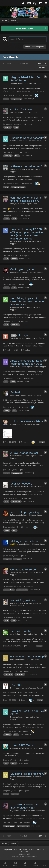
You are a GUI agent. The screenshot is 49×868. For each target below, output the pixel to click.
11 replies (24, 442)
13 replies (24, 791)
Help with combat (21, 631)
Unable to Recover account (27, 138)
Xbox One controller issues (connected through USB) (27, 362)
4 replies (23, 321)
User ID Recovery (21, 484)
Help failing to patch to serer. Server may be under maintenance (28, 301)
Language (8, 849)
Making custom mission (25, 541)
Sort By (43, 67)
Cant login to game (22, 269)
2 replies (27, 95)
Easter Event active (25, 28)
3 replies (25, 153)
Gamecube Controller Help (27, 657)
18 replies (29, 378)
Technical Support (35, 83)
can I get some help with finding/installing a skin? (26, 199)
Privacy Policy (28, 849)
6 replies (29, 646)
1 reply (28, 124)
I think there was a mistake (27, 421)
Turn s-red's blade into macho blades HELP (24, 806)
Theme (17, 849)
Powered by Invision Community (25, 856)
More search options (35, 47)
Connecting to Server (24, 570)
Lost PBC (16, 685)
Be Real (15, 392)
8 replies (23, 731)
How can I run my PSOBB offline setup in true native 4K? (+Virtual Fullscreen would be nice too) (27, 234)
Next (40, 63)
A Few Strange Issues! (24, 453)
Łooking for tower (21, 109)
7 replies (28, 617)
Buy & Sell (39, 748)
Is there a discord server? (26, 166)
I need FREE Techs (22, 745)
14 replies (27, 184)
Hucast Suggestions (23, 600)
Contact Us (40, 849)
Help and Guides (38, 338)
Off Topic (34, 112)
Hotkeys (23, 335)
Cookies (25, 852)
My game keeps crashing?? (27, 774)
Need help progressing (25, 512)
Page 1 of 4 (24, 63)
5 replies (24, 255)
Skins (35, 204)
